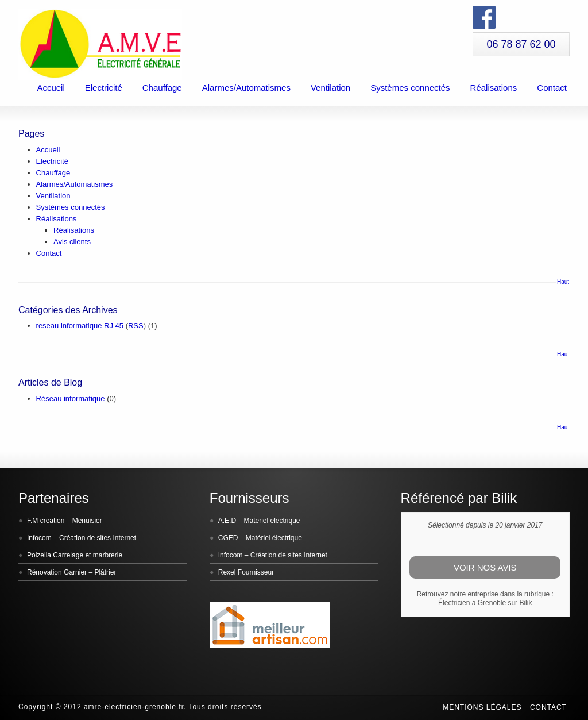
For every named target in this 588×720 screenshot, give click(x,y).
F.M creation (46, 521)
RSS (136, 326)
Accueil (51, 88)
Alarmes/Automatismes (246, 88)
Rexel (227, 572)
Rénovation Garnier (57, 572)
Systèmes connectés (410, 88)
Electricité (104, 88)
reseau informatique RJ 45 (80, 326)
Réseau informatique (71, 398)
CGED (228, 538)
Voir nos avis (485, 567)
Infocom (39, 538)
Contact (552, 88)
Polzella (39, 555)
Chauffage (162, 88)
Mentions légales (482, 707)
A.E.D (227, 521)
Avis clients (72, 242)
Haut (563, 282)
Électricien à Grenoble (472, 603)
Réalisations (494, 88)
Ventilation (330, 88)
